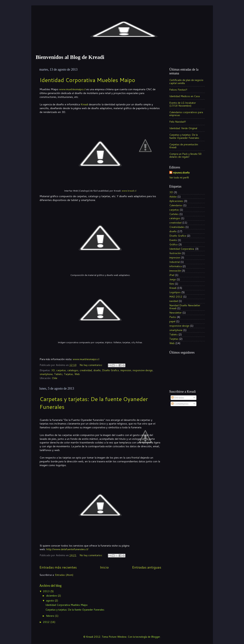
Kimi (172, 284)
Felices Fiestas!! (178, 90)
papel (172, 321)
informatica (176, 266)
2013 (47, 591)
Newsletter (176, 313)
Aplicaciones (176, 201)
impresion (126, 370)
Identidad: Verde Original (183, 128)
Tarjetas (68, 374)
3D (53, 370)
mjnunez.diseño (181, 173)
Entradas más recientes (58, 567)
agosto (50, 600)
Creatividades (177, 227)
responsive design (143, 370)
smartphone (46, 374)
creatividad (86, 370)
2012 (47, 622)
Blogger (156, 637)
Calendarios (176, 205)
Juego (173, 279)
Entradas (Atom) (64, 575)
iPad (172, 275)
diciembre (52, 596)
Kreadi (84, 104)
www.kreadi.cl (129, 191)
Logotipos (175, 292)
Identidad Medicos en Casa (184, 96)
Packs (173, 317)
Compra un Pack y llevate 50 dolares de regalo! (185, 155)
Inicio (104, 567)
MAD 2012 (176, 297)
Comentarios (180, 404)
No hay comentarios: (91, 365)
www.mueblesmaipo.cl (72, 89)
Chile (55, 378)
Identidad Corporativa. (182, 249)
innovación (175, 271)
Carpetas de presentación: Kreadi (184, 146)
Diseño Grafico (111, 370)
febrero (51, 616)
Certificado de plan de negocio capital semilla (186, 81)
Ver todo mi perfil (179, 177)
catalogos (73, 370)
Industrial (175, 262)
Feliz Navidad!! (178, 122)
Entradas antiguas (147, 567)
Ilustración (175, 253)
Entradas (178, 397)
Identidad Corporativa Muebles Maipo (87, 80)
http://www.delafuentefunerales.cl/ (67, 549)
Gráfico (174, 244)
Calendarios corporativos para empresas (186, 114)
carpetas (61, 370)
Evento (173, 240)
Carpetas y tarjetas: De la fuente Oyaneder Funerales (184, 136)
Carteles (174, 214)
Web (77, 374)
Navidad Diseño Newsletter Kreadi (185, 307)
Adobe (173, 197)
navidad (174, 301)
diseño (97, 370)
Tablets (58, 374)
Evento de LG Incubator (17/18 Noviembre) (183, 104)
